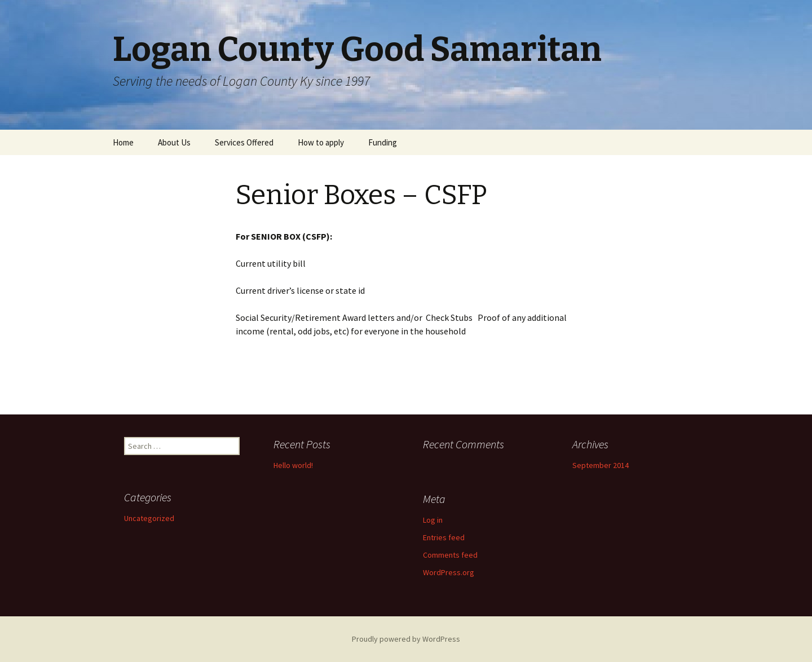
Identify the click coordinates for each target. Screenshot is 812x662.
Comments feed (450, 555)
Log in (433, 520)
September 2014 (601, 465)
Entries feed (444, 537)
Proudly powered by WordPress (406, 639)
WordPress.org (449, 572)
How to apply (321, 142)
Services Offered (244, 142)
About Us (174, 142)
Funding (383, 142)
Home (123, 142)
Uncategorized (149, 518)
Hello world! (293, 465)
